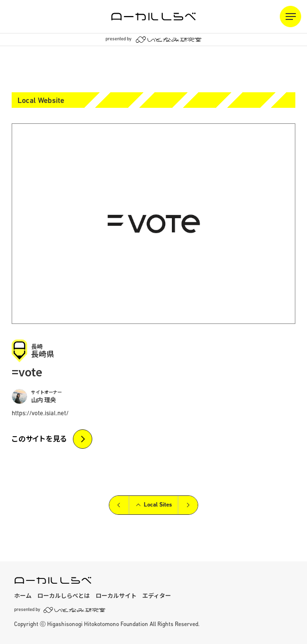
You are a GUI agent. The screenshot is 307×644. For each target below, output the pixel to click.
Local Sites (153, 505)
